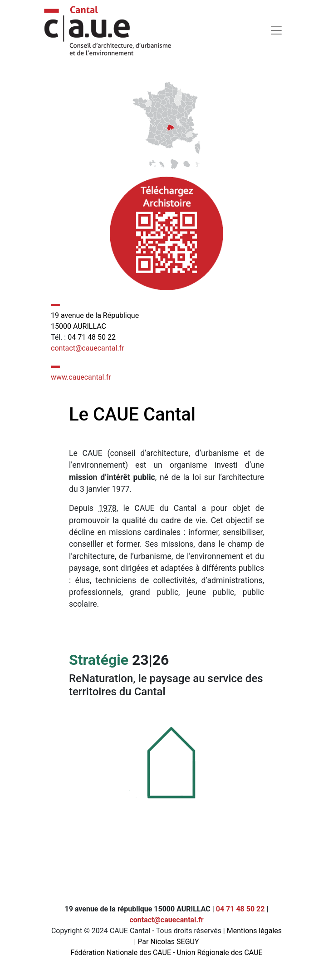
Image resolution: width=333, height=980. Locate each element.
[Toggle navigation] (276, 30)
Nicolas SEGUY (174, 942)
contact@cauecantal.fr (88, 348)
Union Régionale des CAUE (219, 953)
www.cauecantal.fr (81, 377)
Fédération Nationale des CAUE (121, 953)
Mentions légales (254, 931)
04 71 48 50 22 (92, 337)
